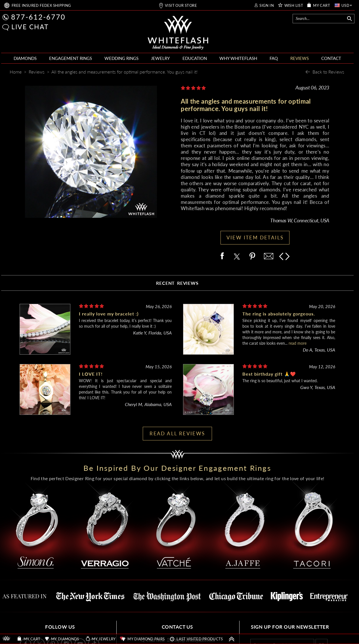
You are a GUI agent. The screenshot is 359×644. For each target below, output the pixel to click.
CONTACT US (177, 627)
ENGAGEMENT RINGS (71, 58)
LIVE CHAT (30, 27)
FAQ (274, 58)
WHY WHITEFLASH (238, 58)
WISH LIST (294, 6)
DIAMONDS (25, 58)
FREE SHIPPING (41, 6)
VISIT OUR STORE (181, 6)
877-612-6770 (38, 17)
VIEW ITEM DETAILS (255, 238)
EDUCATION (195, 58)
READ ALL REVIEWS (177, 433)
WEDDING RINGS (121, 58)
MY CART (322, 6)
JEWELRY (160, 58)
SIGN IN (267, 6)
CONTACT (331, 58)
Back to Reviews (328, 72)
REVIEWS (300, 58)
